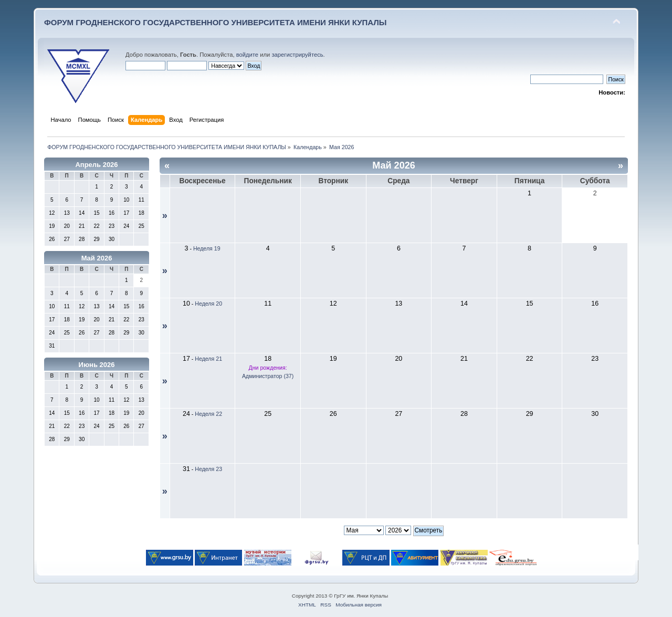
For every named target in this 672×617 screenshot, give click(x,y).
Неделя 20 (208, 304)
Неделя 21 (208, 359)
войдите (247, 55)
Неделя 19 (207, 248)
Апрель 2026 (96, 165)
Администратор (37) (268, 376)
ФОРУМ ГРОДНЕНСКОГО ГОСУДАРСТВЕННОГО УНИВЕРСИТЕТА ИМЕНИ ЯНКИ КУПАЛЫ (216, 22)
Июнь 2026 (97, 365)
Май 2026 (97, 258)
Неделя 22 (208, 414)
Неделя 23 (208, 469)
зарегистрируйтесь (297, 55)
